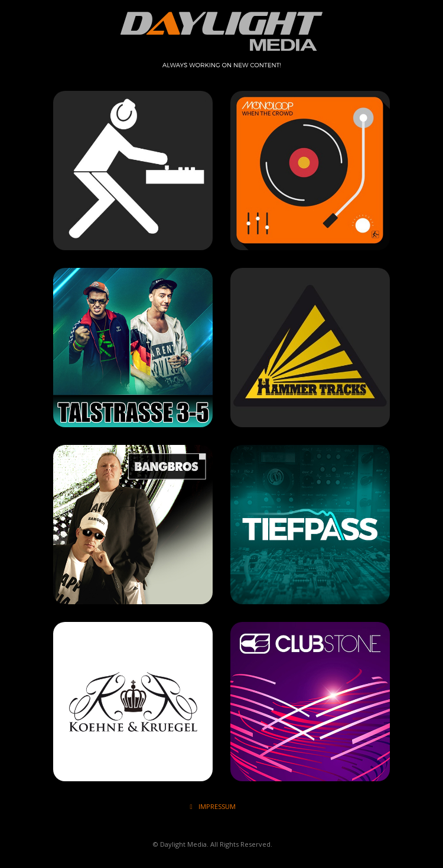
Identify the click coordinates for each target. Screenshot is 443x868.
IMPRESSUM (212, 806)
